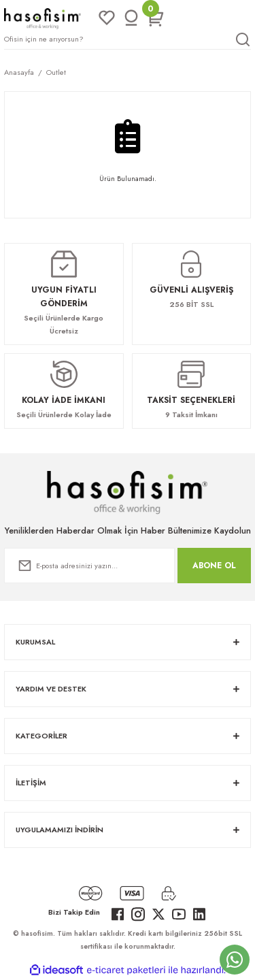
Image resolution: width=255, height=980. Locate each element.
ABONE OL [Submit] (214, 565)
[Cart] (156, 18)
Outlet (56, 72)
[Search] (128, 39)
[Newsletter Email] (89, 566)
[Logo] (42, 18)
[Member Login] (131, 18)
